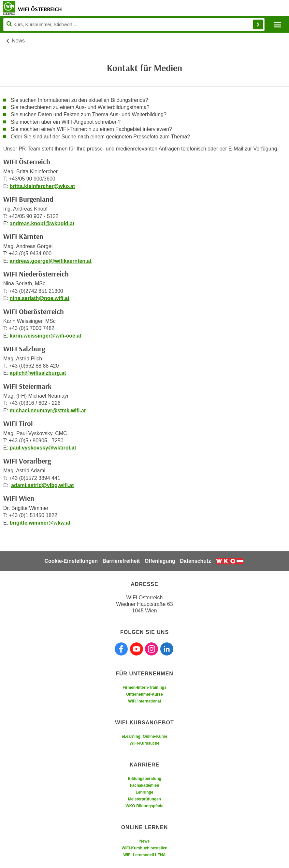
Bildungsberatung (144, 779)
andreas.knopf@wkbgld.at (42, 223)
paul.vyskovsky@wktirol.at (43, 448)
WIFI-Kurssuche (144, 743)
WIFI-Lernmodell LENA (145, 855)
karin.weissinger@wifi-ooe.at (46, 336)
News (18, 41)
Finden (258, 24)
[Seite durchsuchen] (134, 24)
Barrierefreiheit (121, 561)
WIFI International (144, 701)
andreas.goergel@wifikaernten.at (51, 261)
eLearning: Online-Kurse (144, 736)
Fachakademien (144, 785)
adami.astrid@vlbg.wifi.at (43, 485)
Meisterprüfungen (144, 799)
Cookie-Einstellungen (71, 561)
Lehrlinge (144, 792)
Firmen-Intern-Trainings (144, 687)
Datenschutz (195, 561)
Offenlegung (160, 561)
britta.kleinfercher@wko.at (43, 186)
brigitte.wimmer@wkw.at (40, 523)
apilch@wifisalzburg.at (38, 373)
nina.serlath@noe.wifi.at (40, 298)
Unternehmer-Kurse (144, 694)
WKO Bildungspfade (145, 806)
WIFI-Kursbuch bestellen (144, 848)
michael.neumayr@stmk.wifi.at (48, 410)
